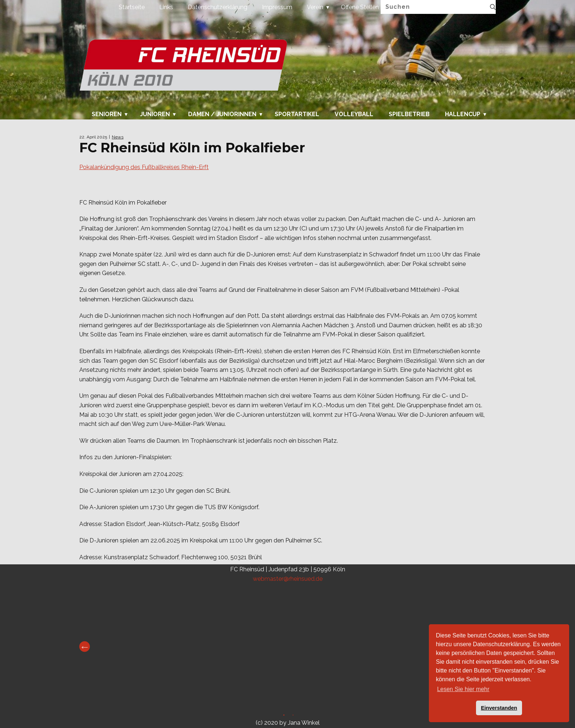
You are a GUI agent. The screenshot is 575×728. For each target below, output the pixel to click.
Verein (315, 7)
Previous (85, 647)
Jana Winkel (304, 723)
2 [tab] (292, 716)
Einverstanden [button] (499, 708)
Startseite (132, 7)
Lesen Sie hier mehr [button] (463, 689)
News (118, 137)
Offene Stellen (360, 7)
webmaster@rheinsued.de (288, 579)
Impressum (277, 7)
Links (166, 7)
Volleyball (354, 114)
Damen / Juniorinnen (222, 114)
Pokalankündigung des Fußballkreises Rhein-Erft (144, 167)
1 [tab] (283, 716)
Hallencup (463, 114)
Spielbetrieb (409, 114)
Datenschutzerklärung (218, 7)
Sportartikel (297, 114)
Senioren (107, 114)
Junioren (155, 114)
